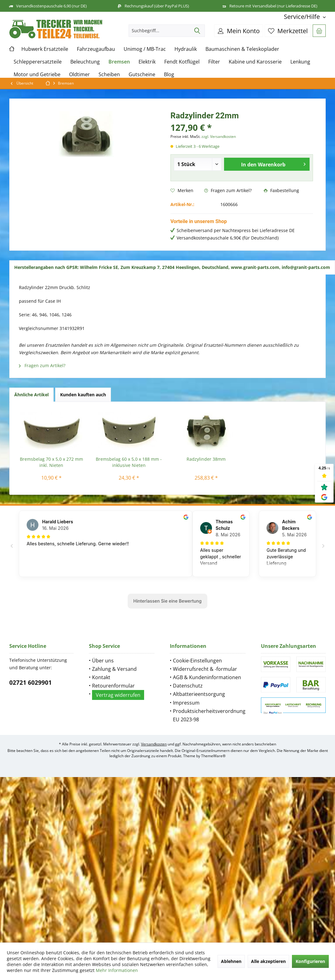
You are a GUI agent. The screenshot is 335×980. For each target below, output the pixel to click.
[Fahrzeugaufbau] (96, 49)
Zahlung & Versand (114, 669)
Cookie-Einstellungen (197, 661)
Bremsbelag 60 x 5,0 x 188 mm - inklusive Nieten (129, 462)
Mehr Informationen (117, 970)
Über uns (103, 661)
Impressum (186, 703)
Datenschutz (188, 686)
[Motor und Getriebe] (37, 75)
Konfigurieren (310, 961)
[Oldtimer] (79, 75)
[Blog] (169, 75)
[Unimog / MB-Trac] (145, 49)
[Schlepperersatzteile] (38, 62)
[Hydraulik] (186, 49)
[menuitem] (302, 17)
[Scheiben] (109, 75)
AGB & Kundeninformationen (207, 677)
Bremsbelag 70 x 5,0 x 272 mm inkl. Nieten (51, 462)
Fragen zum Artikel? (228, 190)
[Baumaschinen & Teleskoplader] (242, 49)
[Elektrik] (147, 62)
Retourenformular (113, 686)
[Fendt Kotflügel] (182, 62)
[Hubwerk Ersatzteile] (45, 49)
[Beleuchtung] (85, 62)
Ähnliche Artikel (31, 395)
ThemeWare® (213, 756)
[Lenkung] (300, 62)
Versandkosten (154, 744)
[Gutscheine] (142, 75)
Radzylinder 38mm (206, 459)
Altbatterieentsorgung (199, 694)
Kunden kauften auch (83, 395)
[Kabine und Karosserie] (255, 62)
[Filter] (214, 62)
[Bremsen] (119, 62)
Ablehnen (231, 961)
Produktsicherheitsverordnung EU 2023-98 (209, 715)
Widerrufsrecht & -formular (205, 669)
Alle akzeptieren (268, 961)
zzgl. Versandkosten (219, 136)
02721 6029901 (31, 683)
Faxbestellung (281, 190)
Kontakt (101, 677)
